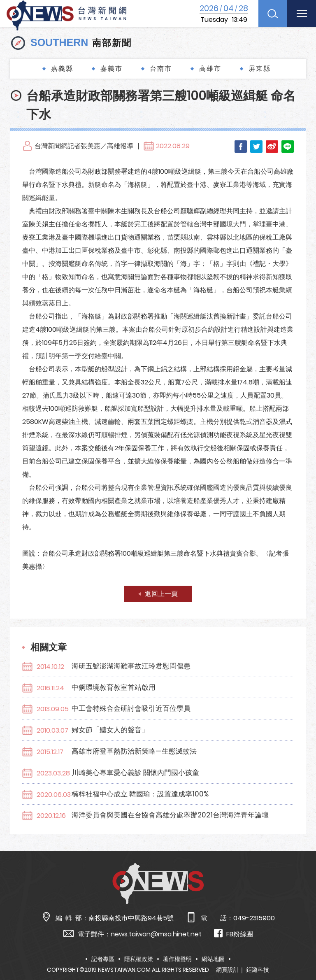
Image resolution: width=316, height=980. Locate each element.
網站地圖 (213, 959)
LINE (288, 147)
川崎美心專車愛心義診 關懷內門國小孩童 (135, 773)
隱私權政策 (139, 959)
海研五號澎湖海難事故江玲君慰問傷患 (131, 666)
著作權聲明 (177, 959)
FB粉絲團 (234, 934)
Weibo (272, 147)
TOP (300, 950)
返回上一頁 (161, 594)
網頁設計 (228, 970)
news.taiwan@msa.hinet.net (156, 934)
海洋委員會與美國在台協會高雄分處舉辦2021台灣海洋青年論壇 (170, 815)
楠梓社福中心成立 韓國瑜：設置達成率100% (140, 794)
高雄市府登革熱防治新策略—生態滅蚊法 (134, 751)
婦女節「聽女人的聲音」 (110, 730)
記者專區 (103, 959)
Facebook (241, 147)
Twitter (256, 147)
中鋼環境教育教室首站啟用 (114, 687)
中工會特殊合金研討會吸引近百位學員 (131, 708)
